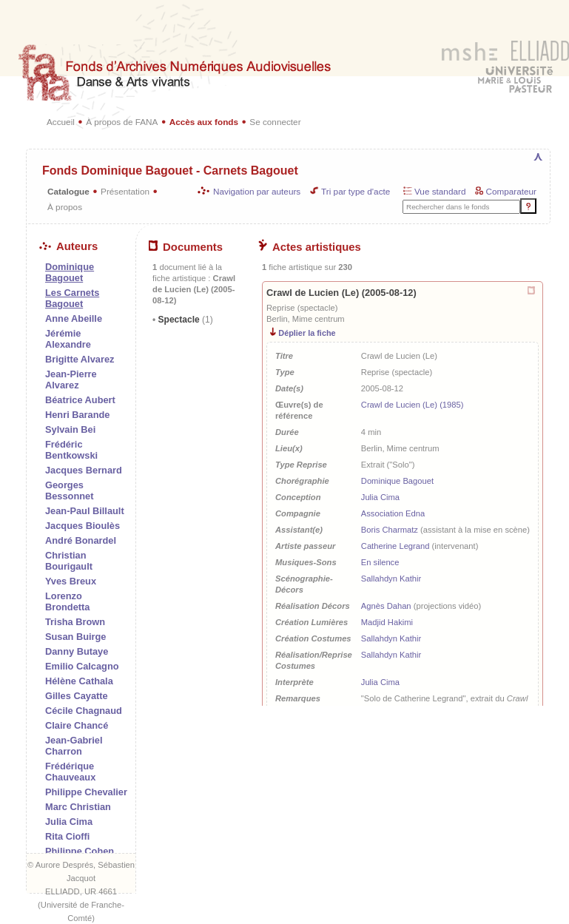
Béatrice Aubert (80, 400)
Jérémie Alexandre (68, 339)
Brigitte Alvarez (80, 359)
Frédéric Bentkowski (71, 450)
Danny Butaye (77, 651)
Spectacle (184, 320)
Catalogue (68, 191)
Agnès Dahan (386, 606)
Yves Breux (71, 581)
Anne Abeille (74, 318)
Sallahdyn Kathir (391, 579)
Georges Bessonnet (69, 490)
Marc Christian (78, 807)
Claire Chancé (77, 725)
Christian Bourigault (69, 561)
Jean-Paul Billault (85, 511)
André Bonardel (81, 540)
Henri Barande (77, 415)
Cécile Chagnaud (84, 711)
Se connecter (275, 122)
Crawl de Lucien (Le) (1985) (413, 405)
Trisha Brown (75, 622)
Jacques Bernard (84, 470)
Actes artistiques (310, 247)
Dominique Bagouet (397, 481)
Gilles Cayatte (77, 696)
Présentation (125, 191)
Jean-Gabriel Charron (74, 746)
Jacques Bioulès (83, 526)
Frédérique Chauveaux (70, 772)
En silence (380, 562)
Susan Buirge (76, 637)
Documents (186, 247)
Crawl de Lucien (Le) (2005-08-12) (341, 293)
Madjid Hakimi (387, 622)
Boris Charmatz (390, 530)
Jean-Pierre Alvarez (71, 380)
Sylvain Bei (70, 429)
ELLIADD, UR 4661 (81, 891)
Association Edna (393, 513)
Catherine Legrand (395, 546)
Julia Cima (69, 822)
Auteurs (68, 246)
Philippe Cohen (80, 851)
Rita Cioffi (67, 836)
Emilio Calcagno (82, 666)
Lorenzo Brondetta (67, 601)
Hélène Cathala (79, 681)
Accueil (61, 122)
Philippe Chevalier (86, 792)
